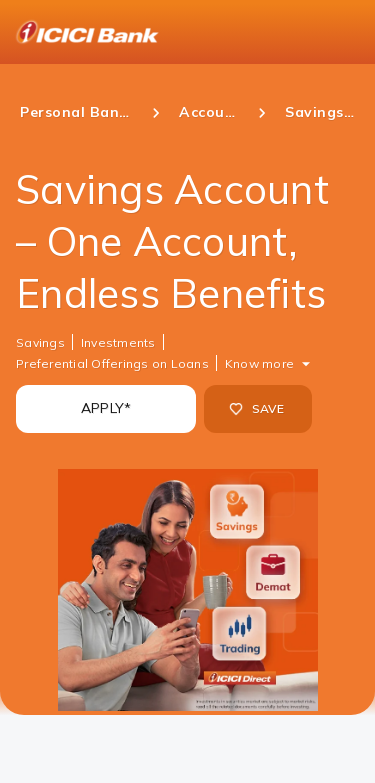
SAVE (256, 409)
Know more (259, 363)
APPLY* (106, 408)
